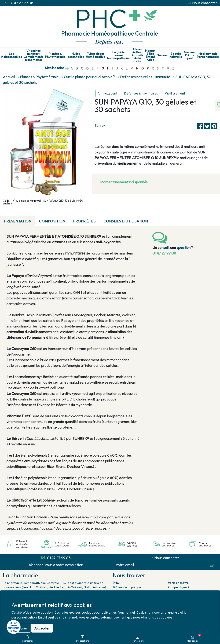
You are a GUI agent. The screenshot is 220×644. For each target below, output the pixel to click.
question (184, 247)
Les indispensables (11, 55)
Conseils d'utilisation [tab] (126, 221)
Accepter (42, 628)
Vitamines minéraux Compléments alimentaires (33, 55)
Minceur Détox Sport (189, 55)
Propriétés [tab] (84, 221)
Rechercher (28, 639)
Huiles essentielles (76, 55)
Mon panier (194, 638)
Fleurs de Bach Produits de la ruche (137, 55)
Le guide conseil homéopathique (118, 55)
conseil (163, 247)
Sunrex (100, 125)
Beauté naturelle (176, 55)
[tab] (156, 218)
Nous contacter (205, 3)
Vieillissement (175, 93)
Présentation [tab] (18, 221)
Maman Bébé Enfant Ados (150, 55)
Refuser (21, 628)
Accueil (9, 77)
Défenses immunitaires (141, 93)
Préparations (83, 639)
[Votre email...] (160, 565)
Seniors (162, 55)
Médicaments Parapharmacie (208, 55)
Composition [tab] (52, 221)
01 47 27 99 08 (21, 3)
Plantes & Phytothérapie (55, 55)
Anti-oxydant (107, 93)
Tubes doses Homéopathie (96, 55)
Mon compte (138, 639)
